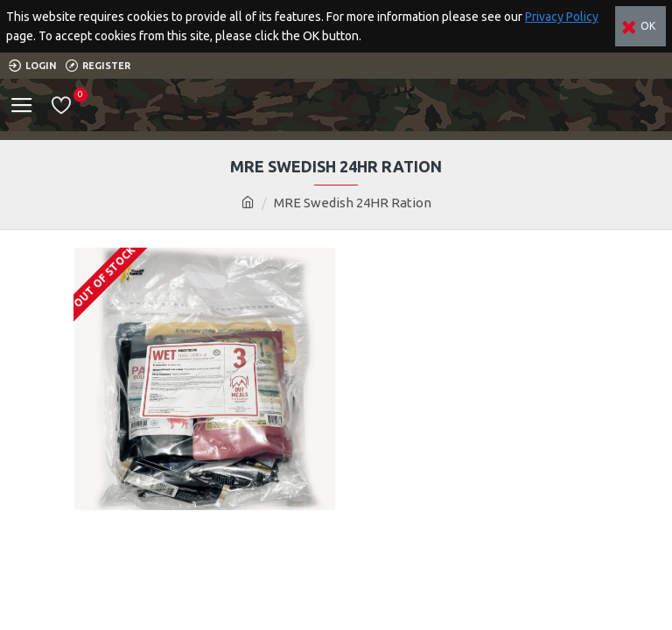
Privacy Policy (562, 17)
